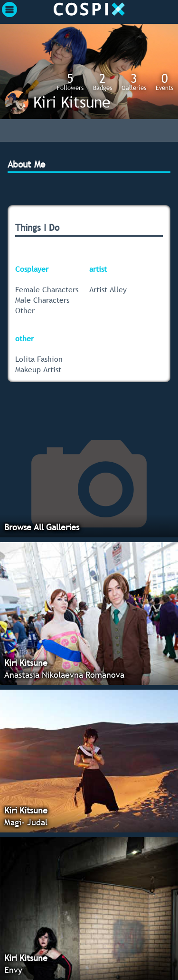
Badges (103, 81)
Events (164, 81)
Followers (70, 81)
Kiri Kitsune (72, 102)
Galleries (134, 81)
